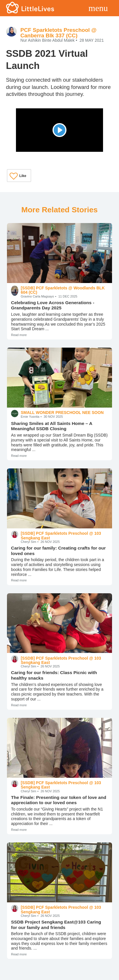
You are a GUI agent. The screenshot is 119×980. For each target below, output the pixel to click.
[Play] (59, 130)
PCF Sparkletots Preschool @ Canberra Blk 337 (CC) (58, 33)
